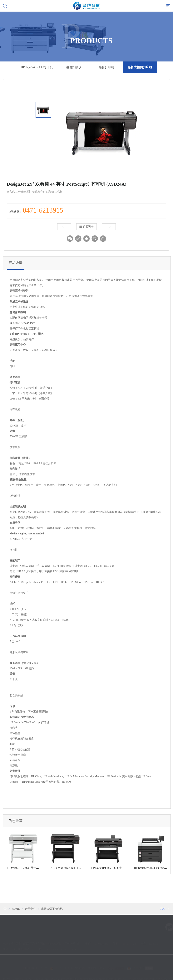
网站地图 (92, 965)
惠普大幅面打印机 (140, 67)
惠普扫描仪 (74, 67)
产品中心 (30, 909)
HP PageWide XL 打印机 (37, 67)
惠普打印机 (106, 67)
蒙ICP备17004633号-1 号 (35, 965)
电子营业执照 (136, 965)
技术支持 (112, 965)
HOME (16, 909)
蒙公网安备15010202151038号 (69, 965)
